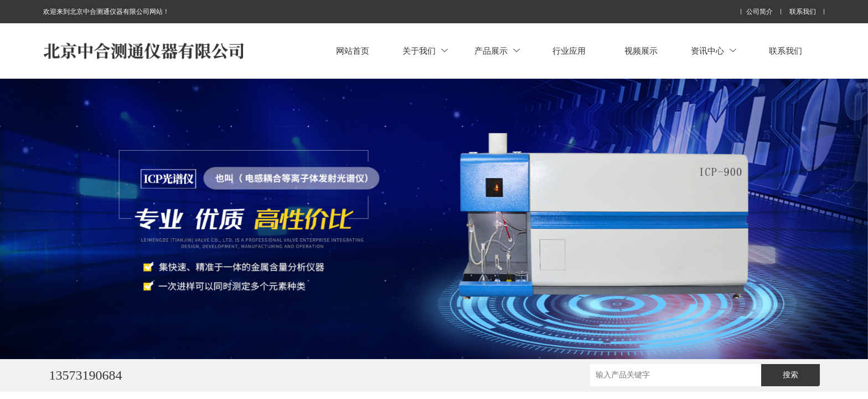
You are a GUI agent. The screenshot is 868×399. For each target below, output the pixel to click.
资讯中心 (714, 51)
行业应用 (569, 51)
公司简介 (759, 12)
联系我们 (803, 12)
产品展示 (497, 51)
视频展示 (641, 51)
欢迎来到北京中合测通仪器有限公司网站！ (106, 12)
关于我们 (425, 51)
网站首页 (353, 51)
